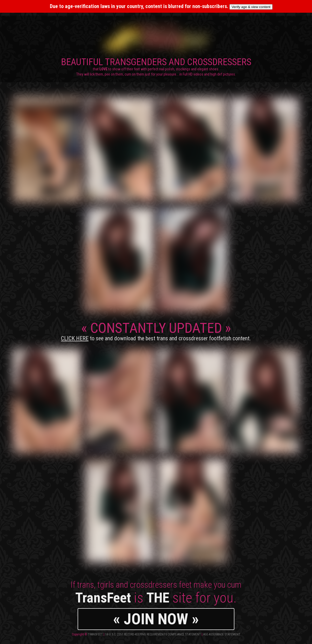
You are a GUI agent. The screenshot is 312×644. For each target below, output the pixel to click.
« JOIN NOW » (156, 619)
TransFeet (95, 634)
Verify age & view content (251, 7)
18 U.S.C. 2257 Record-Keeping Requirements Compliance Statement (153, 634)
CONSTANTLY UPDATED (156, 331)
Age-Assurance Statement (222, 634)
